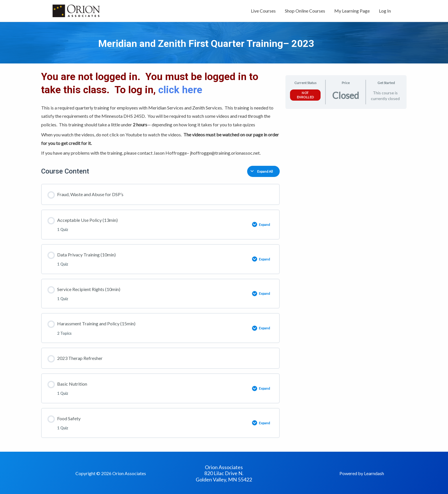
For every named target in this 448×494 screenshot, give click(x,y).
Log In (385, 11)
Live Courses (263, 11)
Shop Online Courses (305, 11)
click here (182, 90)
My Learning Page (352, 11)
